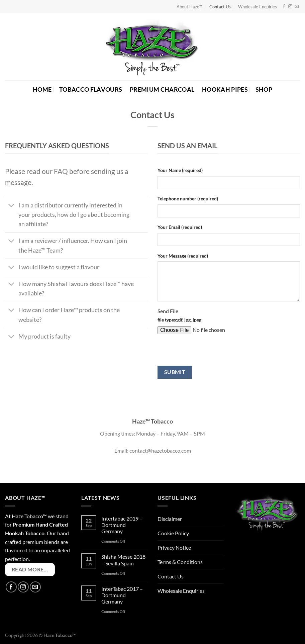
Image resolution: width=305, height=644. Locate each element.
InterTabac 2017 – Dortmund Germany (122, 595)
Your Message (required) (183, 256)
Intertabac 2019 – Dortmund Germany (122, 525)
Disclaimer (170, 519)
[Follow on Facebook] (284, 7)
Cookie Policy (173, 533)
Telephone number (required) (188, 199)
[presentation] (208, 353)
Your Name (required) (180, 170)
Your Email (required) (180, 227)
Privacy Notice (174, 547)
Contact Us (220, 7)
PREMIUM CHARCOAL (162, 89)
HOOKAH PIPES (225, 89)
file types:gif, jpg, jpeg (179, 320)
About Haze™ (189, 7)
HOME (42, 89)
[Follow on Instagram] (290, 7)
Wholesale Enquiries (258, 7)
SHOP (264, 89)
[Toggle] (12, 206)
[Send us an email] (297, 7)
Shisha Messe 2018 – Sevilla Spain (123, 560)
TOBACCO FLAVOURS (91, 89)
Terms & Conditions (180, 562)
